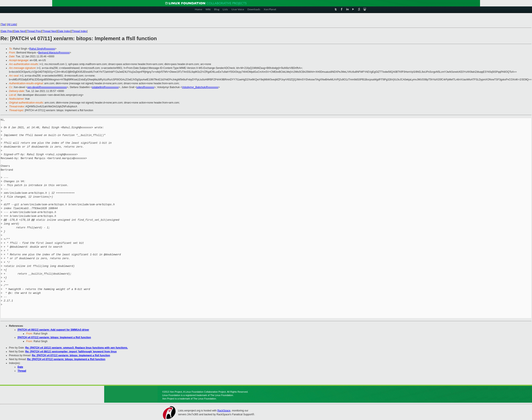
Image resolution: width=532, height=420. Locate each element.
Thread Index (79, 31)
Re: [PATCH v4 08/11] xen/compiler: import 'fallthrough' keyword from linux (71, 352)
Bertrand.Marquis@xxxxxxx (54, 53)
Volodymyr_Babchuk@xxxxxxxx (200, 87)
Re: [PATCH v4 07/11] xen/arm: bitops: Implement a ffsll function (71, 355)
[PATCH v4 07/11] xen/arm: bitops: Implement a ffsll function (54, 337)
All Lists (12, 24)
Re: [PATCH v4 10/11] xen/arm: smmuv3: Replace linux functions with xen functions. (77, 348)
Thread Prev (34, 31)
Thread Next (49, 31)
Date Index (64, 31)
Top (3, 24)
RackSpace (224, 411)
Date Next (20, 31)
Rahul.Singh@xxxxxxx (42, 49)
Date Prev (7, 31)
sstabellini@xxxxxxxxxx (105, 87)
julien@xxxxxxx (145, 87)
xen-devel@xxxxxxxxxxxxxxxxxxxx (47, 87)
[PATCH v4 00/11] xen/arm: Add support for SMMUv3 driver (53, 330)
